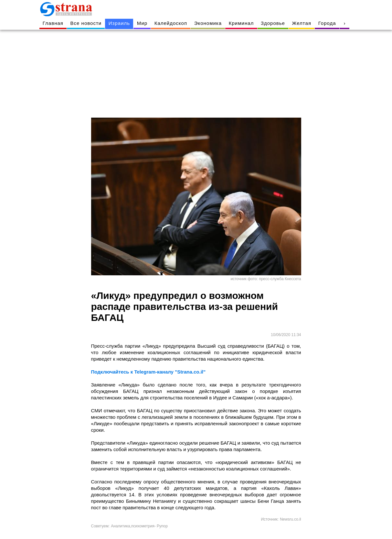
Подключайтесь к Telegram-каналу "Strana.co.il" (148, 372)
